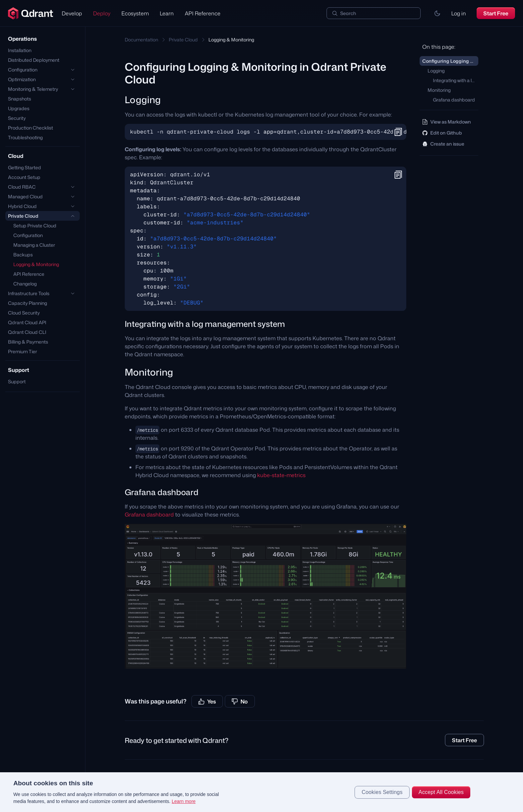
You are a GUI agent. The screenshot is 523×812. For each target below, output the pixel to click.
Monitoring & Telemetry (33, 89)
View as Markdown (447, 122)
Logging (436, 71)
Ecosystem (135, 13)
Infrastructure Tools (29, 293)
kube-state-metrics (281, 475)
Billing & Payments (28, 342)
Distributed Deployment (34, 60)
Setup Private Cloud (35, 226)
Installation (20, 50)
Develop (72, 13)
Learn (167, 13)
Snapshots (20, 99)
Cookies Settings (382, 792)
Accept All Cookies (441, 792)
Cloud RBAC (22, 187)
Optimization (22, 79)
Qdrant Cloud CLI (27, 332)
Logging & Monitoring (36, 264)
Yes (207, 701)
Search (348, 13)
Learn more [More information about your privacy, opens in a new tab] (184, 801)
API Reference (203, 13)
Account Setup (24, 177)
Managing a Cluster (34, 245)
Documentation (141, 40)
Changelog (25, 284)
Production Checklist (31, 128)
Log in (459, 13)
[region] (261, 792)
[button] (437, 13)
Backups (23, 255)
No (240, 701)
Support (17, 381)
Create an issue (443, 144)
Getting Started (25, 167)
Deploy (102, 13)
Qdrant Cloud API (27, 322)
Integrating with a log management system (456, 80)
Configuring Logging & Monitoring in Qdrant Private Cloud (450, 61)
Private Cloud (23, 216)
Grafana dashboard (149, 515)
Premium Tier (23, 351)
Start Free (496, 13)
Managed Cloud (25, 196)
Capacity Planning (28, 303)
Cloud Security (24, 313)
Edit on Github (442, 133)
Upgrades (19, 108)
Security (17, 118)
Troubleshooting (25, 137)
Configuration (23, 70)
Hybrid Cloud (22, 206)
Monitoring (439, 90)
